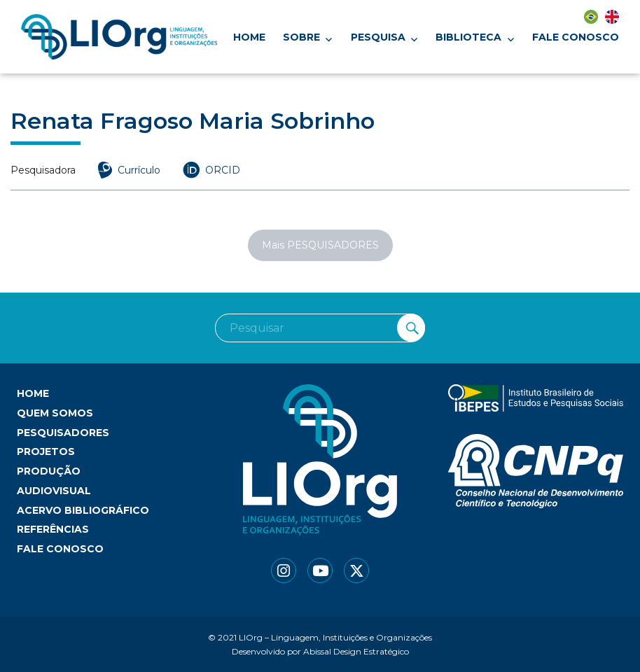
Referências (53, 529)
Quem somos (55, 413)
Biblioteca (468, 37)
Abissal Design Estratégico (356, 651)
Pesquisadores (63, 433)
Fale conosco (576, 37)
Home (249, 37)
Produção (49, 471)
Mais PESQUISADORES (320, 245)
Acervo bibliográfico (83, 510)
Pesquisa (378, 37)
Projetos (46, 451)
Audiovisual (54, 491)
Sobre (301, 37)
